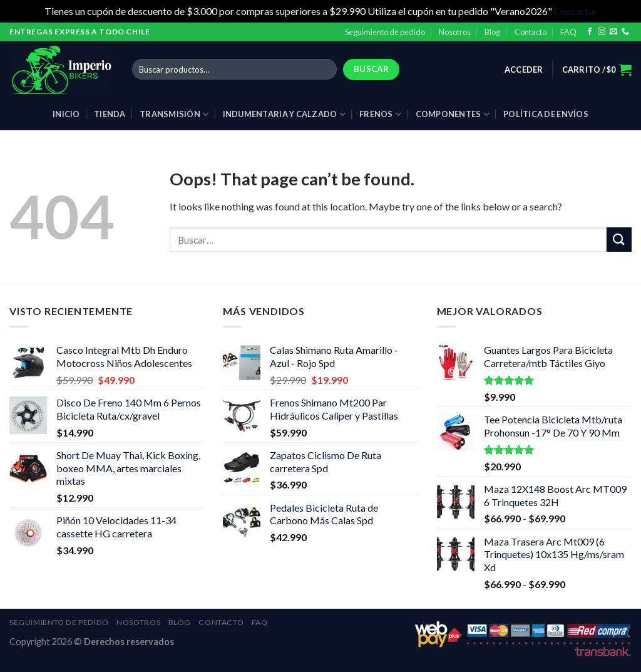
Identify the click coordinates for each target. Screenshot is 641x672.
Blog (492, 32)
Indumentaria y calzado (284, 114)
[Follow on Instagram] (602, 32)
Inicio (66, 114)
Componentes (453, 114)
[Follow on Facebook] (590, 32)
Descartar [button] (576, 11)
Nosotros (455, 32)
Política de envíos (546, 114)
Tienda (110, 114)
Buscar (371, 69)
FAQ (568, 32)
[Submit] (619, 240)
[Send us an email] (613, 32)
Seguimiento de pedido (385, 32)
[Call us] (625, 32)
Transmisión (174, 114)
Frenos (380, 114)
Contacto (531, 32)
